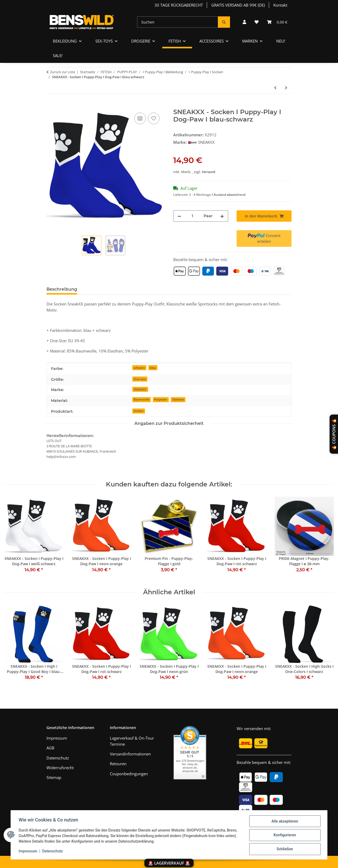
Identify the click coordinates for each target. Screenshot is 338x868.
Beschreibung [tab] (62, 289)
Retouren (118, 764)
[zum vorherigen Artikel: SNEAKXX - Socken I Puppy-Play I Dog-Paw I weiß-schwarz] (275, 88)
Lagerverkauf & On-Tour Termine (132, 741)
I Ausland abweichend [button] (229, 195)
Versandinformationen (130, 754)
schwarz (139, 368)
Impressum (29, 852)
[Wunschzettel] (257, 22)
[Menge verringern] (179, 216)
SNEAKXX (140, 389)
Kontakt (280, 5)
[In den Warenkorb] (51, 105)
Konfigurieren (284, 835)
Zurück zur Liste (63, 72)
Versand (208, 172)
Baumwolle (141, 399)
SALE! (58, 55)
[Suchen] (178, 22)
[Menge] (192, 216)
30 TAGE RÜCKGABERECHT (179, 5)
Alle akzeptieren (284, 822)
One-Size (140, 379)
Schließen (284, 849)
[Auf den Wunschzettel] (154, 118)
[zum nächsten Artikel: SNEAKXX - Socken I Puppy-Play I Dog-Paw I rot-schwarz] (286, 88)
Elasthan (178, 399)
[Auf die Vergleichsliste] (140, 118)
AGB (50, 748)
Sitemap (54, 777)
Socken (139, 411)
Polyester (161, 399)
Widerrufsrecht (60, 768)
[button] (244, 22)
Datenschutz (53, 852)
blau (153, 368)
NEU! (281, 41)
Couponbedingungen (129, 774)
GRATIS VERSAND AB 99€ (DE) (238, 5)
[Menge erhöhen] (222, 216)
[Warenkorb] (277, 22)
